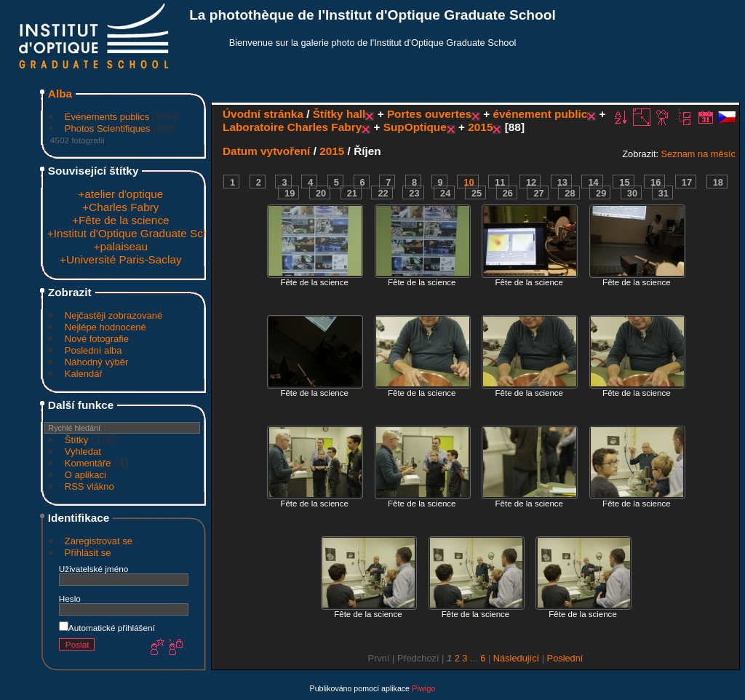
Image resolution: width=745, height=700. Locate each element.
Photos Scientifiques (108, 128)
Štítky (77, 440)
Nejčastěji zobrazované (113, 315)
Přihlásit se (88, 553)
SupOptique (415, 127)
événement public (541, 114)
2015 (480, 127)
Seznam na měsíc (698, 154)
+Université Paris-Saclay (121, 259)
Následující (516, 658)
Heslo (70, 598)
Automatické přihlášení (107, 628)
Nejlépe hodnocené (105, 327)
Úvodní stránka (263, 114)
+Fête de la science (121, 220)
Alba (60, 94)
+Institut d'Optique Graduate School (136, 233)
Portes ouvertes (429, 114)
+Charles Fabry (120, 207)
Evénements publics (107, 117)
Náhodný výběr (96, 362)
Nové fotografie (97, 339)
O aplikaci (85, 475)
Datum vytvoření (266, 151)
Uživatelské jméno (93, 569)
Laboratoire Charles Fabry (292, 127)
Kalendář (84, 374)
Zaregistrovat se (99, 541)
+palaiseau (120, 246)
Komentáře (88, 463)
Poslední (565, 658)
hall (356, 114)
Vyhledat (83, 452)
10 (469, 182)
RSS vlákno (89, 486)
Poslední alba (93, 350)
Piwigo (423, 688)
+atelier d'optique (120, 194)
